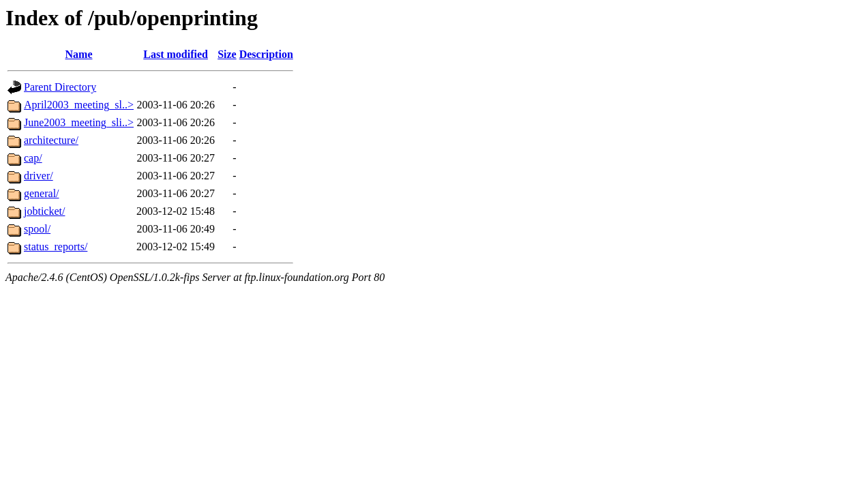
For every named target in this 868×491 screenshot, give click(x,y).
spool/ (37, 229)
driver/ (39, 176)
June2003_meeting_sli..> (79, 122)
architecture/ (51, 140)
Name (79, 54)
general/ (42, 193)
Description (266, 54)
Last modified (176, 54)
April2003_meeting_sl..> (79, 105)
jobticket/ (44, 211)
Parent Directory (60, 87)
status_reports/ (56, 247)
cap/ (33, 158)
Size (227, 54)
